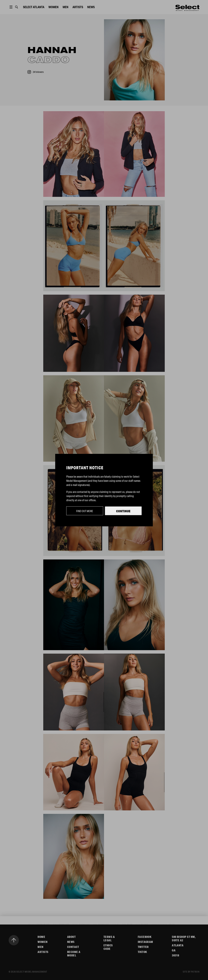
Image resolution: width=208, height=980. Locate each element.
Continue (123, 511)
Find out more (85, 511)
